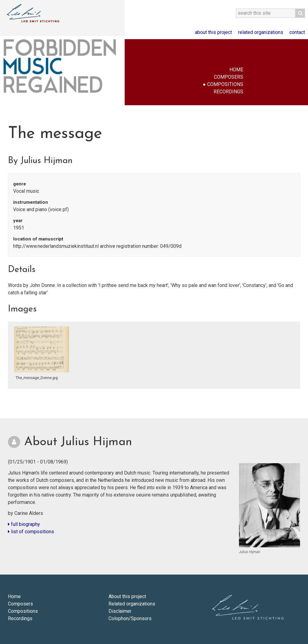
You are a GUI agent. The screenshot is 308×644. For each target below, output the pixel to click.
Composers (229, 77)
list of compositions (31, 532)
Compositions (225, 84)
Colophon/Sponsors (130, 618)
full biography (24, 524)
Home (236, 70)
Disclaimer (120, 611)
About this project (213, 32)
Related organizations (261, 32)
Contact (297, 32)
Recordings (228, 92)
